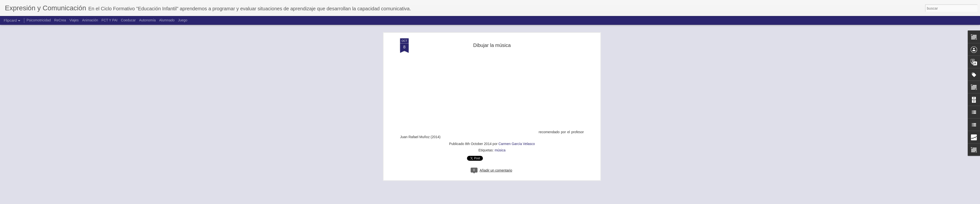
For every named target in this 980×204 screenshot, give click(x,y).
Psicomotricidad (39, 20)
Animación (90, 20)
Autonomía (147, 20)
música (500, 142)
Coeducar (128, 20)
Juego (183, 20)
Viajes (74, 20)
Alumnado (167, 20)
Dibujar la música (492, 37)
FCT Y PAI (109, 20)
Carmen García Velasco (517, 135)
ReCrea (60, 20)
